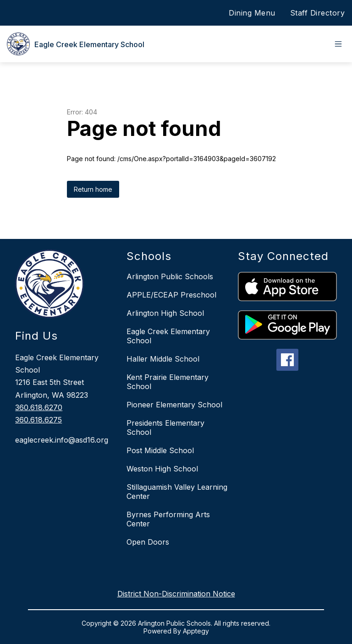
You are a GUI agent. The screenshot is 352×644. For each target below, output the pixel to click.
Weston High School (162, 469)
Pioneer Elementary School (174, 405)
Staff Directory (318, 13)
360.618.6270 (39, 407)
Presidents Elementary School (165, 428)
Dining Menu (252, 13)
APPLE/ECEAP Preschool (171, 295)
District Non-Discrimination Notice (176, 594)
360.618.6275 (38, 420)
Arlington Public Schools (170, 276)
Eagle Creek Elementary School (168, 336)
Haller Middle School (163, 359)
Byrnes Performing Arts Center (168, 519)
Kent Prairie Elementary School (168, 382)
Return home (93, 189)
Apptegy (196, 631)
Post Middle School (160, 450)
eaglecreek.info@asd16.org (62, 440)
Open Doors (148, 542)
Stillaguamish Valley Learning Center (177, 492)
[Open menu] (338, 44)
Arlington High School (165, 313)
